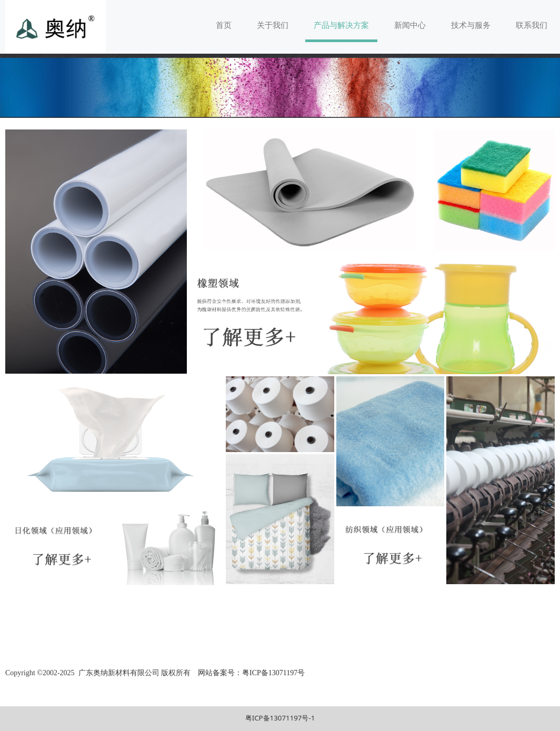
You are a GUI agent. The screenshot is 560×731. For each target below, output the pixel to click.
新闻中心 (410, 25)
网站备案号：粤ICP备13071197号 (251, 673)
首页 (224, 25)
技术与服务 (471, 25)
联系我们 (532, 25)
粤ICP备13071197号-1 (280, 718)
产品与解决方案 (341, 25)
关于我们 (273, 25)
